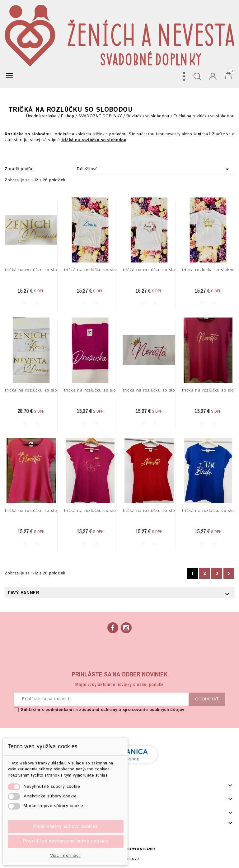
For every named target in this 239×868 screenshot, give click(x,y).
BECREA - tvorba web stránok (129, 849)
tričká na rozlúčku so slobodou (31, 270)
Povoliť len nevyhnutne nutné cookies (66, 841)
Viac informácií (66, 856)
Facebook (113, 628)
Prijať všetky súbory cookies (66, 826)
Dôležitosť (154, 169)
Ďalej (229, 573)
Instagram (126, 628)
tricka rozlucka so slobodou (208, 270)
